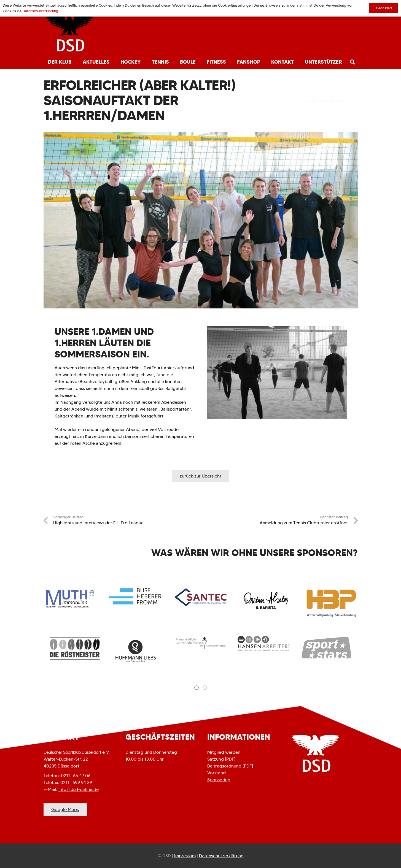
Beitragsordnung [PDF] (230, 766)
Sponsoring (219, 780)
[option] (75, 648)
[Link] (70, 33)
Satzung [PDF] (221, 759)
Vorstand (216, 773)
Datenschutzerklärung (221, 856)
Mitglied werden (224, 752)
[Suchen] (352, 62)
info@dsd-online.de (79, 789)
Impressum (185, 856)
